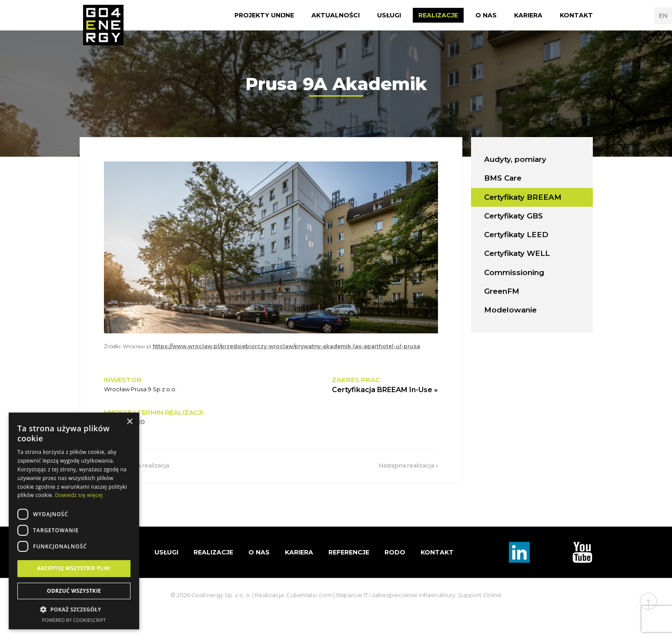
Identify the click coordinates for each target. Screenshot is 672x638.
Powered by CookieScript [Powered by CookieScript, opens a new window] (74, 620)
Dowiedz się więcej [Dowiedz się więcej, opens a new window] (79, 495)
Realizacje (438, 15)
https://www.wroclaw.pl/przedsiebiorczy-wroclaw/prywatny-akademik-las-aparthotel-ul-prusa (286, 346)
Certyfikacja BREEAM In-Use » (385, 390)
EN (663, 16)
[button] (74, 610)
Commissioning (514, 272)
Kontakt (576, 15)
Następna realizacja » (408, 465)
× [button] (129, 422)
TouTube (582, 552)
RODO (395, 552)
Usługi (389, 15)
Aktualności (336, 15)
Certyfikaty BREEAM (523, 197)
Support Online (480, 595)
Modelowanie (510, 310)
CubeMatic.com (309, 595)
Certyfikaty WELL (517, 253)
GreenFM (502, 291)
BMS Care (503, 178)
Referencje (349, 552)
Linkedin (519, 552)
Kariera (528, 15)
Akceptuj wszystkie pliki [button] (74, 568)
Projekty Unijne (264, 15)
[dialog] (74, 521)
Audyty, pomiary (515, 159)
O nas (486, 15)
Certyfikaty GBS (513, 216)
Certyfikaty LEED (516, 235)
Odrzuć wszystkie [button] (74, 591)
